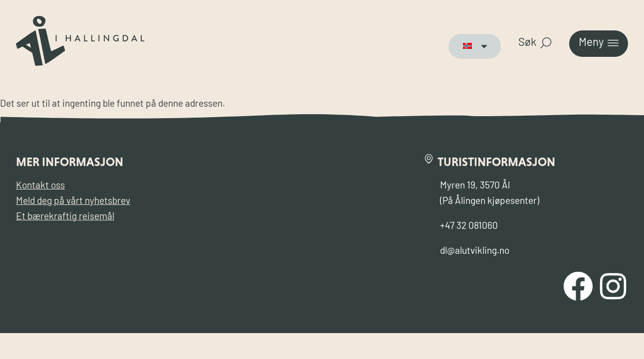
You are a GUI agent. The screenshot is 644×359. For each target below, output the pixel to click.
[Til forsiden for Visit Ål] (80, 64)
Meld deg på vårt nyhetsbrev (73, 202)
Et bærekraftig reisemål (65, 217)
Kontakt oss (40, 186)
